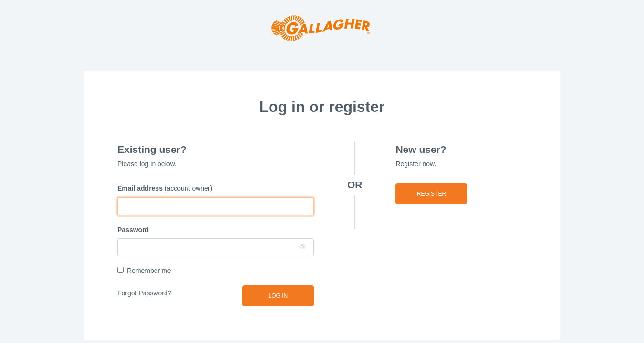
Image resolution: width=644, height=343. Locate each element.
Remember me (149, 271)
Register (431, 194)
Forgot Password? (145, 293)
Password (133, 230)
